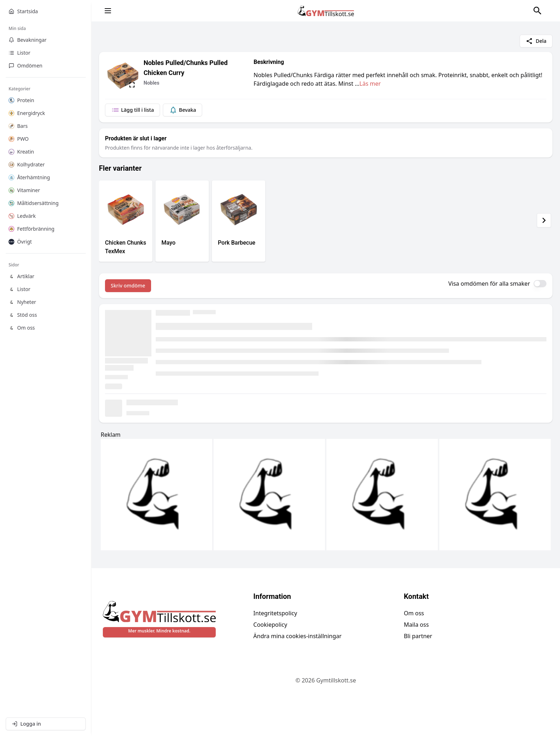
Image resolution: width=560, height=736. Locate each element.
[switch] (540, 284)
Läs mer (370, 84)
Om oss (414, 613)
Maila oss (416, 625)
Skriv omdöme (128, 286)
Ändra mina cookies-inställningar (297, 636)
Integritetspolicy (275, 613)
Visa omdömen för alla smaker (489, 284)
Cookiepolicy (270, 625)
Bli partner (418, 636)
